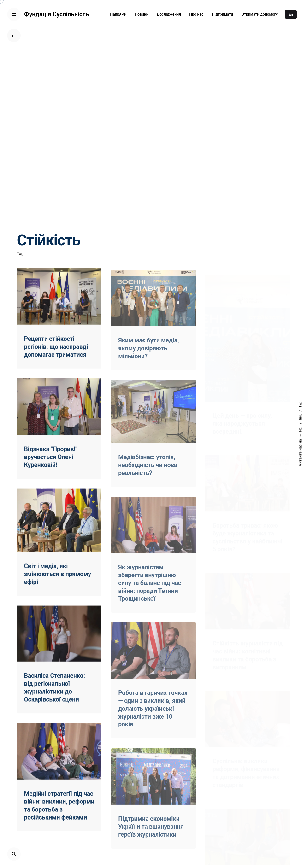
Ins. (300, 417)
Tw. (300, 405)
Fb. (300, 429)
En (291, 14)
